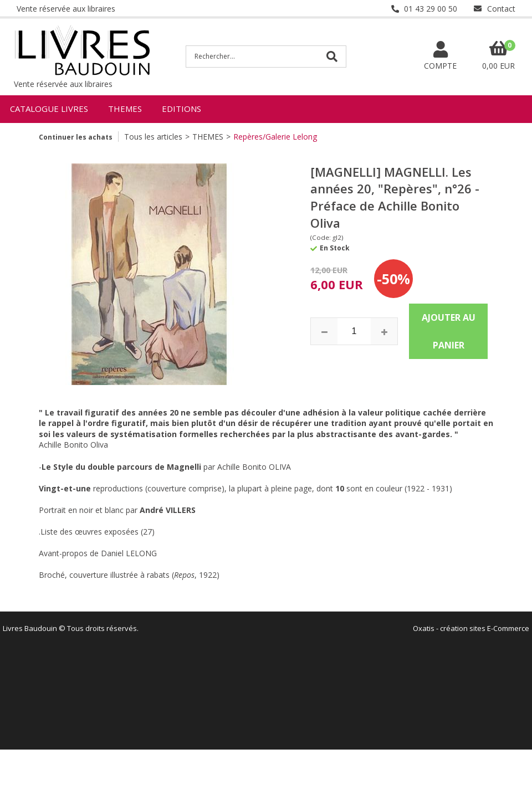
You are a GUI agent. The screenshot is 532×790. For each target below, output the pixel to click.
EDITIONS (181, 109)
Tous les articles (153, 137)
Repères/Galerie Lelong (275, 137)
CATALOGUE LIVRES (49, 109)
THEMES (125, 109)
